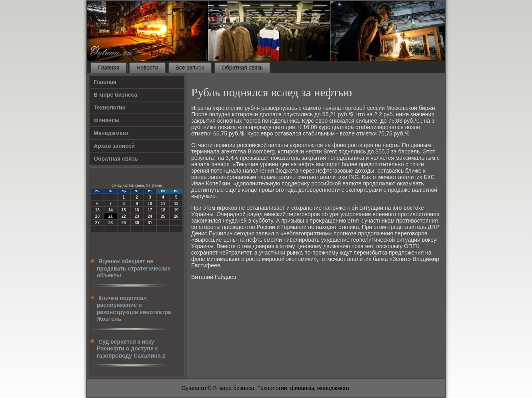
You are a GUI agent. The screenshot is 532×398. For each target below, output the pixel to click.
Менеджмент (111, 133)
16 (137, 210)
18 (163, 210)
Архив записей (114, 146)
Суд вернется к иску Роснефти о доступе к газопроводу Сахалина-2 (131, 349)
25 (163, 216)
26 (176, 216)
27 (97, 223)
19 (176, 210)
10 (150, 204)
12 (176, 204)
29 (124, 223)
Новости (147, 68)
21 (111, 216)
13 (97, 210)
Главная (109, 68)
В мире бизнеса (115, 95)
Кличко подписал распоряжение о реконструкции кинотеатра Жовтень (134, 309)
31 (150, 223)
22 (124, 216)
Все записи (190, 68)
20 (97, 216)
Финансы (107, 120)
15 (124, 210)
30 (137, 223)
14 (111, 210)
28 (111, 223)
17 (150, 210)
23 (137, 216)
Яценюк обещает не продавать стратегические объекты (134, 268)
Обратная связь (242, 68)
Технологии (110, 107)
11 (163, 204)
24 (150, 216)
